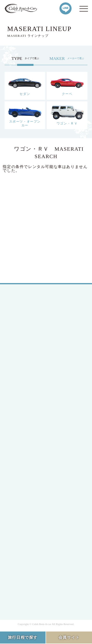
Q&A (20, 524)
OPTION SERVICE (32, 507)
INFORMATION (29, 515)
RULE (21, 581)
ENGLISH (24, 331)
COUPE (22, 389)
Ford (19, 435)
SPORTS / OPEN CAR (34, 397)
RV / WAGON (27, 406)
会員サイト (69, 637)
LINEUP (23, 472)
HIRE (20, 481)
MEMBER (24, 351)
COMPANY (25, 553)
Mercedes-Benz (29, 426)
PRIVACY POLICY (32, 573)
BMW (20, 443)
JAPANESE (25, 323)
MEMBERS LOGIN (32, 360)
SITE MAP (25, 590)
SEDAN (22, 380)
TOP (19, 302)
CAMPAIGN (26, 489)
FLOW (21, 498)
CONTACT (25, 533)
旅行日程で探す (23, 637)
